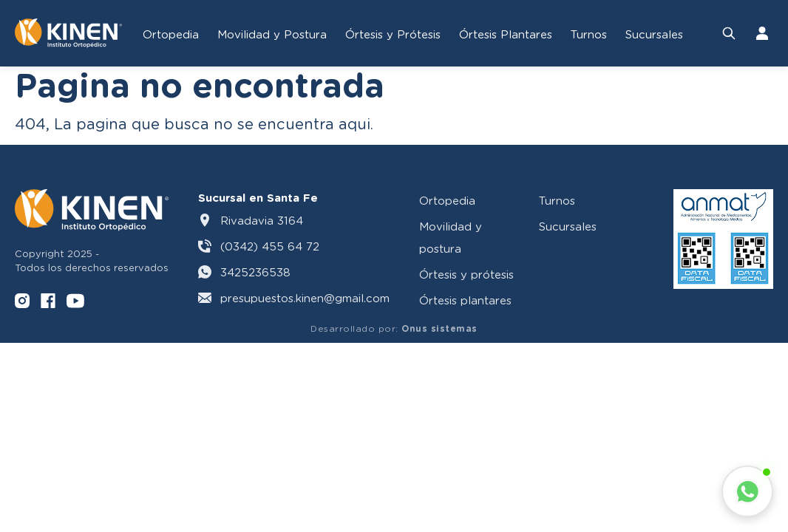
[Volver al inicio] (68, 33)
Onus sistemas (439, 328)
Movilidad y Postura (272, 34)
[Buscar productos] (729, 33)
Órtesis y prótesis (466, 274)
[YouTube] (75, 302)
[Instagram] (22, 302)
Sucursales (654, 34)
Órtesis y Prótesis (393, 34)
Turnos (589, 34)
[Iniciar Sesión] (762, 33)
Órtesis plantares (465, 300)
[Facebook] (48, 302)
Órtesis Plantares (506, 34)
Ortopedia (171, 34)
